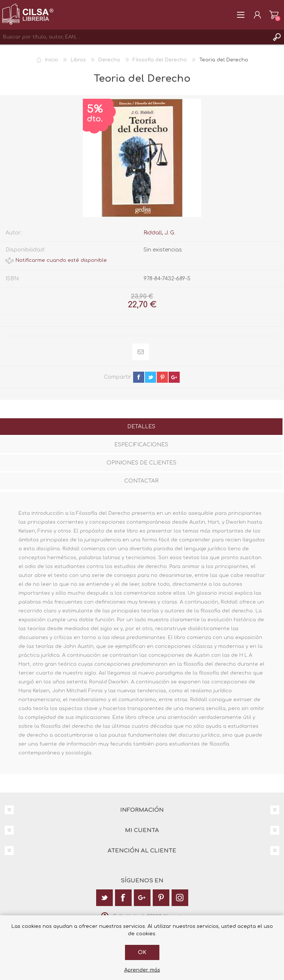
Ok (142, 952)
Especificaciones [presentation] (141, 445)
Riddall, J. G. (159, 233)
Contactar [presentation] (141, 481)
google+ (174, 377)
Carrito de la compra (274, 15)
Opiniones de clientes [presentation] (141, 463)
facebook (139, 377)
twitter (151, 377)
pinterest (162, 377)
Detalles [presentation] (141, 427)
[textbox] (135, 37)
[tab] (141, 427)
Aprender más (142, 970)
